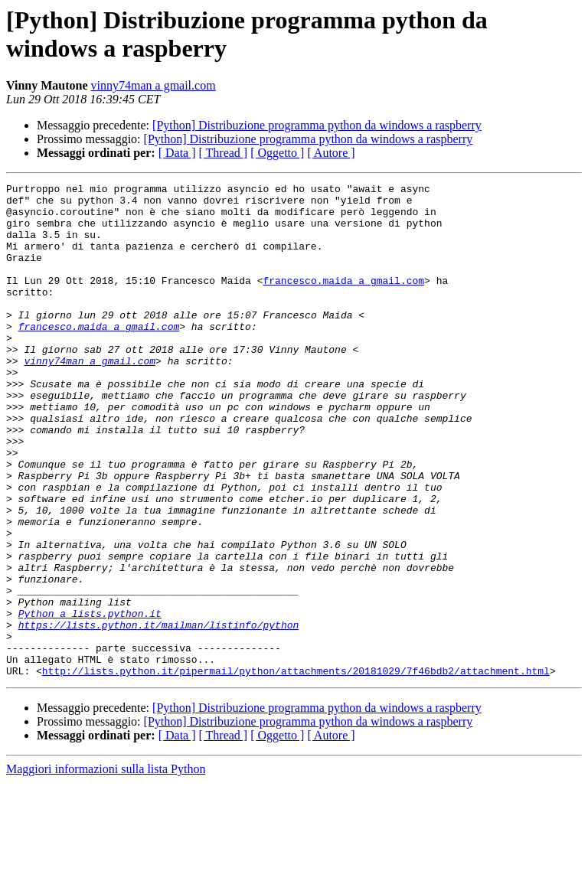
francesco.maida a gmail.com (343, 301)
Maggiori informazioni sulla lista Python (106, 868)
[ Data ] (177, 153)
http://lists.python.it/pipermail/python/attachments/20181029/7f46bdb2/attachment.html (296, 769)
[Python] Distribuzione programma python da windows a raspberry (317, 125)
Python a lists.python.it (90, 700)
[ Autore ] (331, 153)
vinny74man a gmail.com (154, 85)
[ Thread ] (224, 153)
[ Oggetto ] (277, 153)
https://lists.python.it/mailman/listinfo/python (159, 714)
